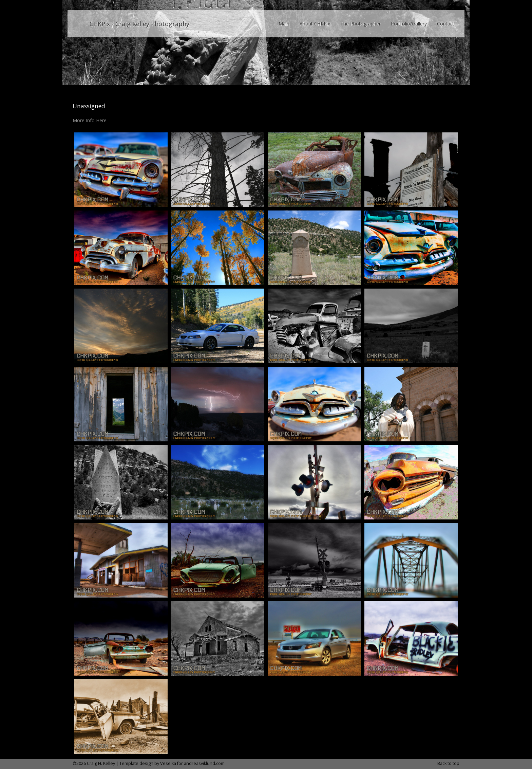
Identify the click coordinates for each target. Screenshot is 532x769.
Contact (446, 24)
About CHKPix (315, 24)
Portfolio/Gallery (409, 24)
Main (284, 24)
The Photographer (360, 24)
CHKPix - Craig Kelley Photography (139, 24)
